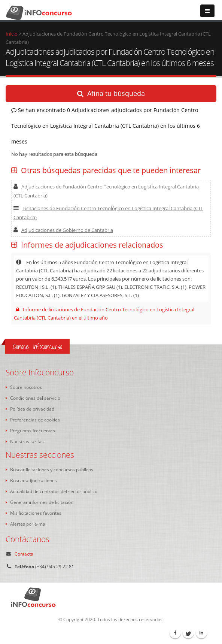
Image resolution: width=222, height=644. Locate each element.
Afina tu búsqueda (111, 93)
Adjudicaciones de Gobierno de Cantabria (63, 230)
